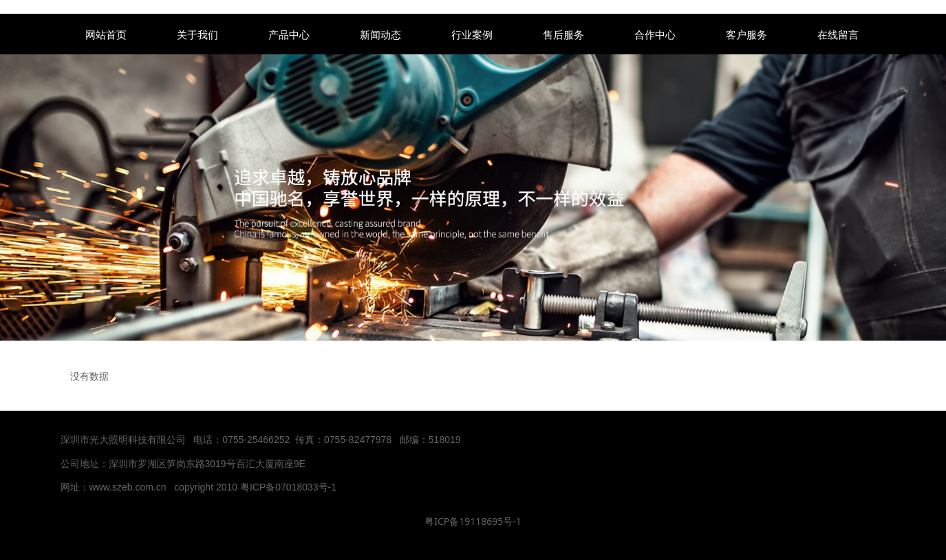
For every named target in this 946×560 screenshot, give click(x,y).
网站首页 (106, 34)
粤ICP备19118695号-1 (473, 521)
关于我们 (197, 34)
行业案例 (472, 34)
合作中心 (655, 34)
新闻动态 (380, 34)
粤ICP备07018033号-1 (290, 487)
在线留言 (838, 34)
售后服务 (563, 34)
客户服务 (746, 34)
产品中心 (289, 34)
